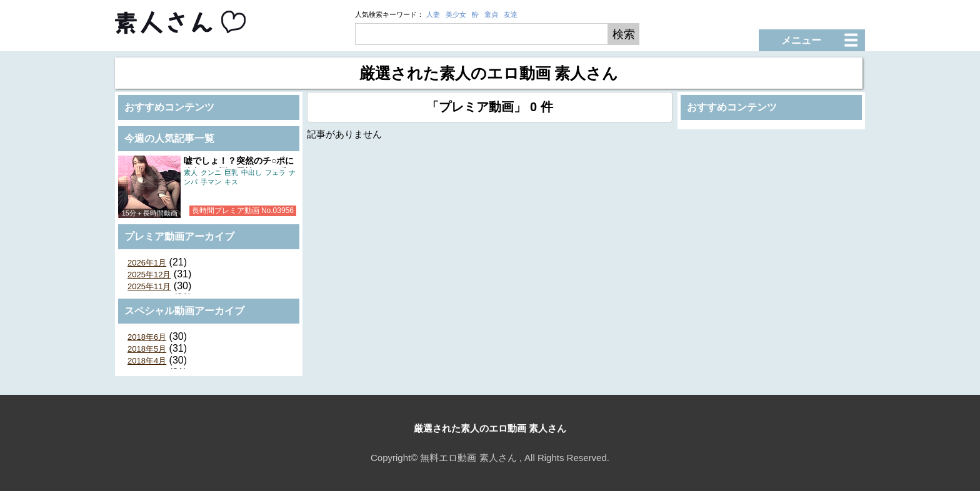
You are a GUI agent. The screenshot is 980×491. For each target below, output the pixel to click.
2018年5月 (147, 349)
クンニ (211, 172)
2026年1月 (147, 263)
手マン (211, 182)
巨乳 (231, 172)
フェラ (275, 172)
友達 (511, 14)
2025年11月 (149, 286)
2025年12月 (149, 275)
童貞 (491, 14)
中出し (252, 172)
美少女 (456, 14)
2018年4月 (147, 361)
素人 (191, 172)
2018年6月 (147, 337)
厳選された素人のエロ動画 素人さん (490, 428)
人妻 (433, 14)
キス (231, 182)
